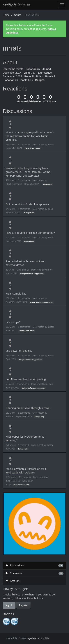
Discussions (34, 565)
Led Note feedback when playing (26, 379)
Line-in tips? (13, 322)
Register (23, 605)
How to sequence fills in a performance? (30, 233)
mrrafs (51, 145)
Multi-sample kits (16, 294)
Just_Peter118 (13, 481)
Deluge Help (29, 213)
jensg (50, 209)
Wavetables (47, 184)
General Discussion (33, 148)
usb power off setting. (19, 351)
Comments (34, 573)
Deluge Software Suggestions (32, 274)
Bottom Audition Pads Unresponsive (28, 204)
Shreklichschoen (14, 184)
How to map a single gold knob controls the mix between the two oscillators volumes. (30, 136)
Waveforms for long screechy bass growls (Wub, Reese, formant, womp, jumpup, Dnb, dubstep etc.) (28, 172)
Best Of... (13, 581)
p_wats (50, 384)
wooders (10, 302)
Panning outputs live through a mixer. (28, 408)
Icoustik (9, 417)
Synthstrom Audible (17, 5)
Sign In (9, 605)
